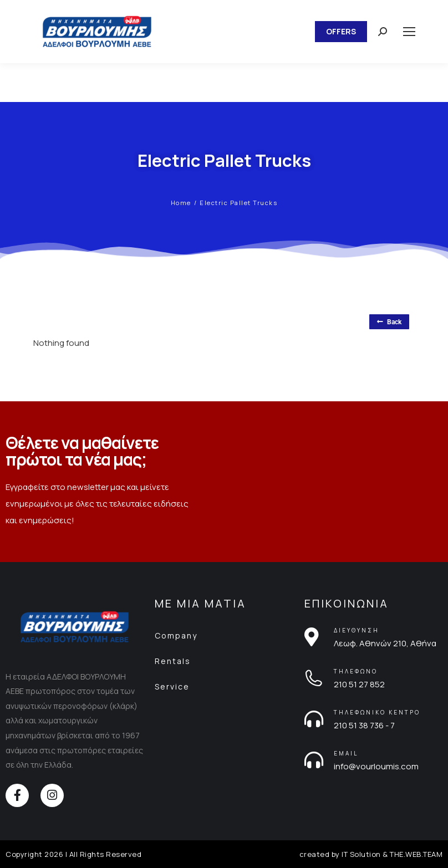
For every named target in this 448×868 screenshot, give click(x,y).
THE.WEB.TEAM (416, 854)
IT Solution (361, 854)
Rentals (173, 661)
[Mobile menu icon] (409, 32)
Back (389, 322)
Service (172, 686)
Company (176, 635)
